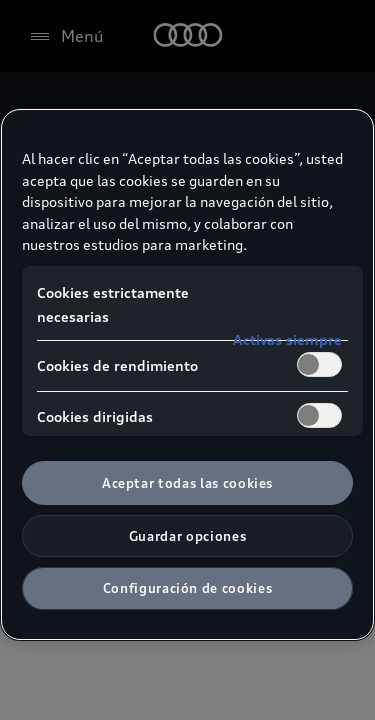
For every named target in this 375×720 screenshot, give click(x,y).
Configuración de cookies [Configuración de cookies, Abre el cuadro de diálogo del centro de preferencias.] (188, 588)
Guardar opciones (187, 536)
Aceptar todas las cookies (187, 483)
